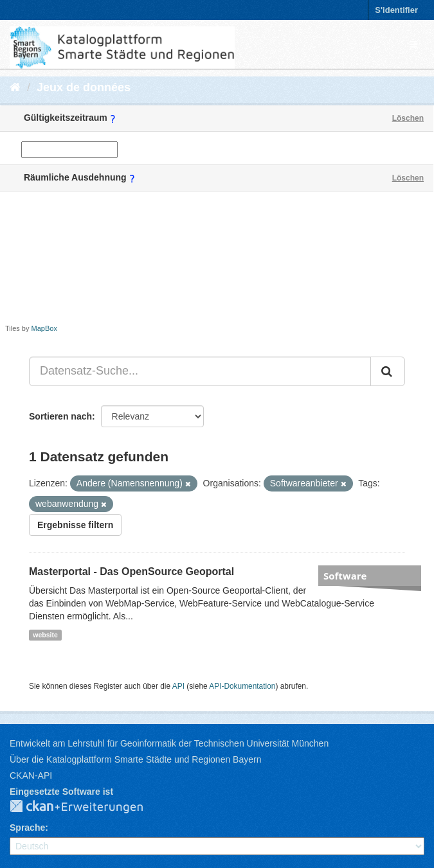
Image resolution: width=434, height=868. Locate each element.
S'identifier (396, 10)
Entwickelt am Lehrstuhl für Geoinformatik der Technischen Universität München (169, 743)
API (178, 686)
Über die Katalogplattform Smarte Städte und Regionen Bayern (135, 759)
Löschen (408, 118)
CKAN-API (31, 775)
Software (345, 576)
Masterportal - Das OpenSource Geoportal (131, 571)
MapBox (44, 328)
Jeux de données (84, 87)
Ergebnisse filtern (75, 525)
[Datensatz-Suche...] (200, 371)
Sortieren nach (60, 416)
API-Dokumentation (242, 686)
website (45, 635)
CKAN (87, 807)
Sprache (27, 828)
